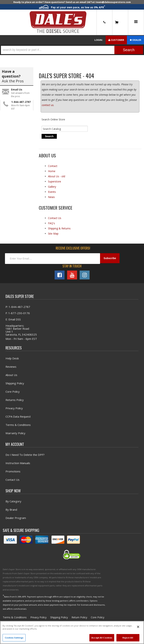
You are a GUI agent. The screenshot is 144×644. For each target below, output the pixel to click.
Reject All (128, 638)
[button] (72, 50)
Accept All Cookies (102, 638)
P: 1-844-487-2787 (18, 309)
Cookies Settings (14, 638)
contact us (48, 106)
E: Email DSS (13, 321)
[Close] (138, 627)
